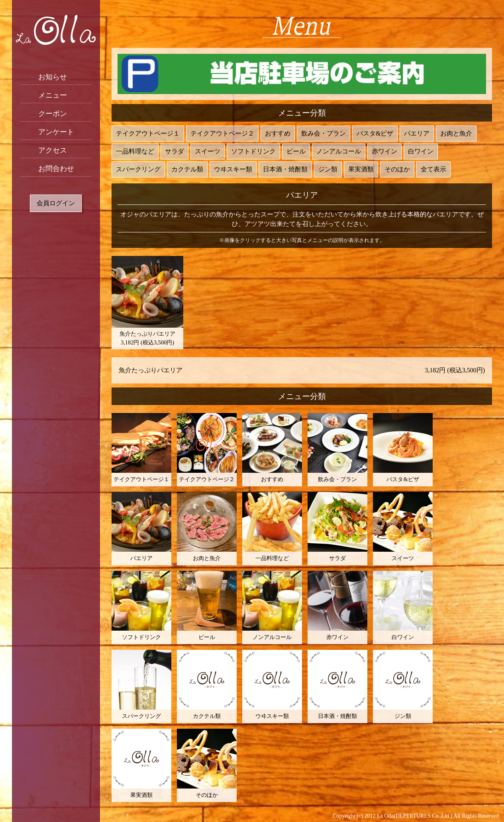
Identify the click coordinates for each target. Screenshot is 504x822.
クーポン (53, 114)
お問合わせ (56, 169)
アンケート (56, 132)
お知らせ (53, 77)
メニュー (53, 95)
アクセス (53, 150)
